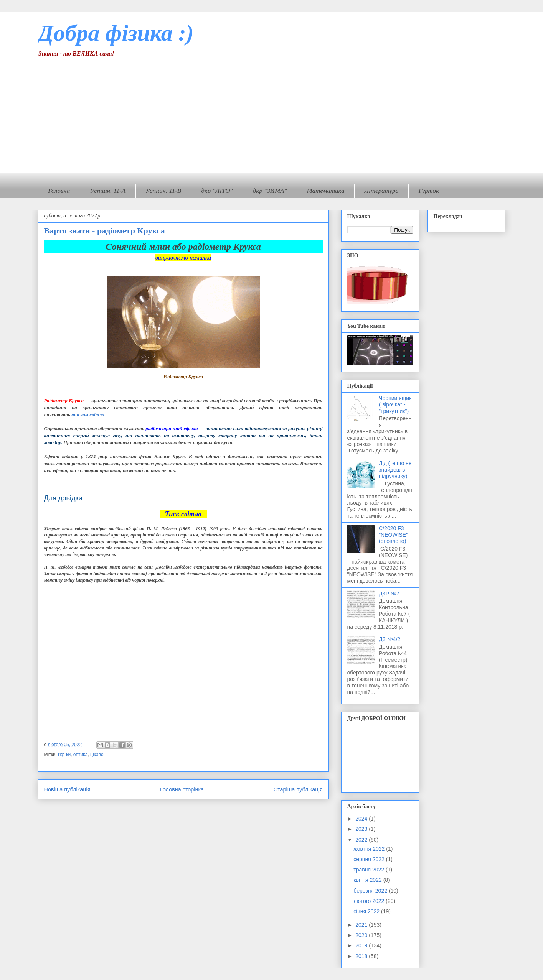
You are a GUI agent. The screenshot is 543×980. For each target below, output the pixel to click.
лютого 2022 (370, 901)
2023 (362, 829)
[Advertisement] (272, 115)
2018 (362, 956)
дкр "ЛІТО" (217, 191)
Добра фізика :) (116, 33)
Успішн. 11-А (108, 191)
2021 (362, 925)
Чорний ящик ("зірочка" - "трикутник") (395, 404)
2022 (362, 840)
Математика (326, 191)
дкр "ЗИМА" (270, 191)
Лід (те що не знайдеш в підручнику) (395, 470)
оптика (81, 755)
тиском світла (88, 415)
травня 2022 (370, 870)
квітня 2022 (368, 880)
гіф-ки (64, 755)
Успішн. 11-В (163, 191)
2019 (362, 945)
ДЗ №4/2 (390, 639)
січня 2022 (367, 911)
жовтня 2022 (370, 849)
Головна (59, 191)
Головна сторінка (182, 789)
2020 (362, 935)
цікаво (97, 755)
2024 (362, 819)
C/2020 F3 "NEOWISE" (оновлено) (393, 535)
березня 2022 (371, 891)
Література (382, 191)
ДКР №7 (389, 594)
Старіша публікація (298, 789)
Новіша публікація (67, 789)
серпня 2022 (370, 859)
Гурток (429, 191)
